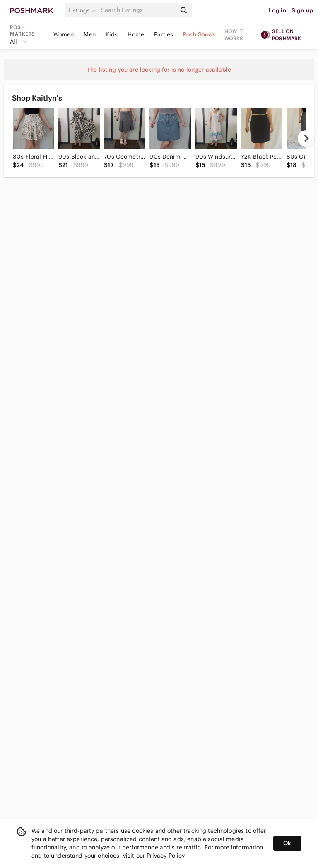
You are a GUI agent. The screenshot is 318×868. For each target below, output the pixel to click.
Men (89, 34)
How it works (234, 35)
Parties (164, 34)
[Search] (138, 10)
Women (64, 34)
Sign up (302, 10)
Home (136, 34)
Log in (278, 10)
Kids (112, 34)
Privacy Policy (165, 856)
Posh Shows (200, 34)
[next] (306, 138)
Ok (287, 843)
